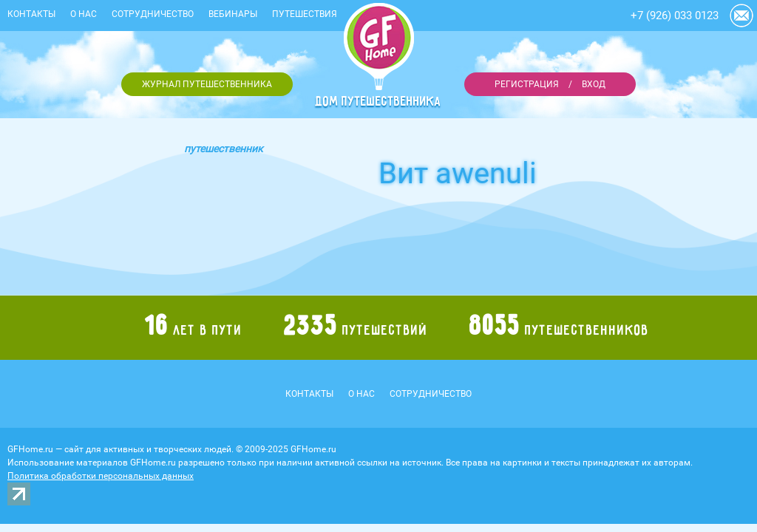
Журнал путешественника (207, 84)
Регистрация (527, 84)
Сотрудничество (153, 14)
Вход (594, 84)
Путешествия (305, 14)
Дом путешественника (378, 101)
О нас (84, 14)
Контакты (31, 14)
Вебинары (233, 14)
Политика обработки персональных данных (101, 476)
